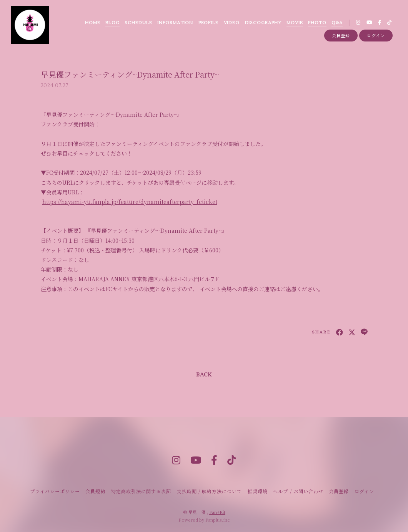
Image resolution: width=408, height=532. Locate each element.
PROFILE (209, 23)
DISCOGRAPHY (263, 23)
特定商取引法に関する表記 (141, 491)
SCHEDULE (138, 23)
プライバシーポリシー (55, 491)
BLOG (112, 23)
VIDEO (232, 23)
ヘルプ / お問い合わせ (298, 491)
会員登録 (341, 35)
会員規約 (95, 491)
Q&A (337, 23)
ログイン (376, 35)
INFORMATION (175, 23)
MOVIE (295, 23)
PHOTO (317, 23)
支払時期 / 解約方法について (210, 491)
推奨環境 (258, 491)
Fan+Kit (217, 512)
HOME (93, 23)
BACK (204, 375)
